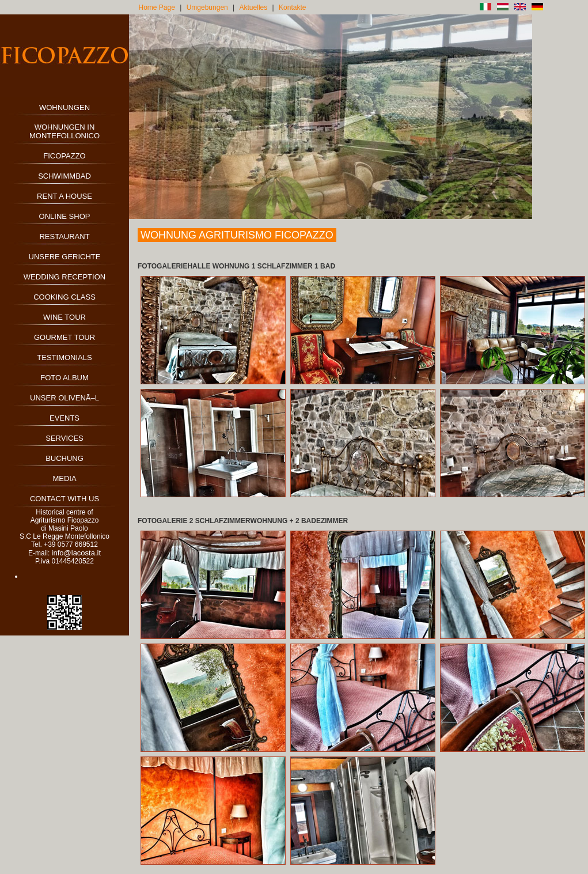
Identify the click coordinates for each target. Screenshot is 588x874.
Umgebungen (207, 7)
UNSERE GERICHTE (65, 257)
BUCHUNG (65, 458)
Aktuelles (254, 7)
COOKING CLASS (65, 297)
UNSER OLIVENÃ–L (65, 398)
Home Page (157, 7)
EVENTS (65, 418)
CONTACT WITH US (65, 499)
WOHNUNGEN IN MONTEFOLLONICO (65, 131)
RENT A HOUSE (65, 196)
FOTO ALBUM (65, 378)
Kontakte (292, 7)
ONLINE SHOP (65, 216)
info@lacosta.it (76, 553)
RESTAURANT (64, 237)
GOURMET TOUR (65, 337)
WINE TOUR (65, 317)
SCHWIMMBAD (65, 176)
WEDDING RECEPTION (65, 277)
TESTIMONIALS (64, 357)
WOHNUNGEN (65, 107)
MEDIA (64, 478)
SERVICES (65, 438)
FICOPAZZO (64, 156)
